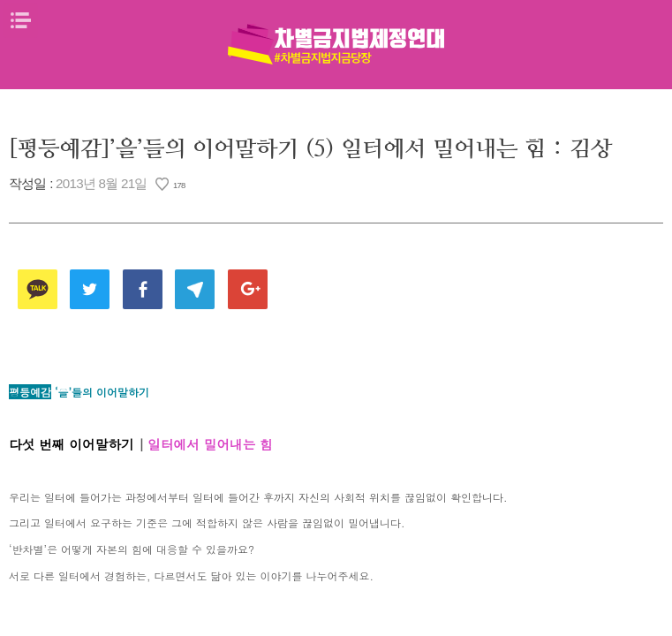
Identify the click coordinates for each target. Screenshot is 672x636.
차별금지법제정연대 (336, 44)
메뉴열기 (20, 20)
